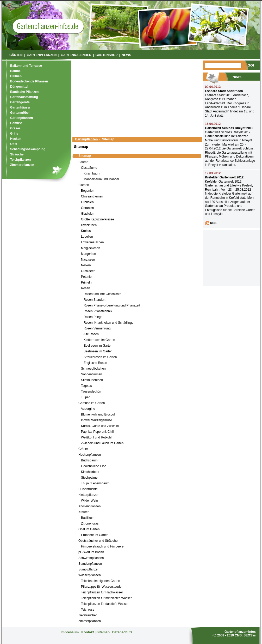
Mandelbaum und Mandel (101, 179)
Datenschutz (122, 632)
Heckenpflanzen (90, 455)
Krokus (86, 231)
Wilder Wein (89, 501)
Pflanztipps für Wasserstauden (102, 587)
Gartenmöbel (20, 113)
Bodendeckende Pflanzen (29, 81)
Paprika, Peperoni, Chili (97, 432)
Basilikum (88, 518)
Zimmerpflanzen (90, 621)
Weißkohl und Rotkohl (96, 437)
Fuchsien (87, 202)
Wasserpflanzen (90, 575)
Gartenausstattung (24, 97)
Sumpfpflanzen (89, 569)
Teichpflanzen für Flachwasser (102, 592)
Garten (48, 26)
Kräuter (83, 512)
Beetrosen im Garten (98, 351)
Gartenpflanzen (86, 139)
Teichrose (88, 610)
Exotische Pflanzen (24, 92)
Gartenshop (107, 55)
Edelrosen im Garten (98, 346)
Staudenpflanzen (90, 564)
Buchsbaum (89, 460)
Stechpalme (89, 478)
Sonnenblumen (92, 374)
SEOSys (250, 635)
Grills (14, 134)
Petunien (87, 277)
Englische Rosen (95, 363)
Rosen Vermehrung (97, 328)
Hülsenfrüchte (88, 489)
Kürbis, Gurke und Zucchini (100, 426)
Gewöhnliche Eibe (94, 466)
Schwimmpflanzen (91, 558)
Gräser (83, 449)
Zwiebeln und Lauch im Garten (102, 443)
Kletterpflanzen (89, 495)
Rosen (86, 288)
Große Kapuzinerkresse (98, 219)
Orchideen (88, 271)
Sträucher (17, 154)
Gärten (16, 55)
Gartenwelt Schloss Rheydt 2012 (229, 128)
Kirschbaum (92, 173)
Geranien (87, 208)
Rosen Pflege (93, 317)
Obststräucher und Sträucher (98, 541)
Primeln (86, 282)
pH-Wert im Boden (91, 552)
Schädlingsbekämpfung (28, 149)
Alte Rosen (91, 334)
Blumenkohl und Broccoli (98, 414)
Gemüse (16, 123)
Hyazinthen (89, 225)
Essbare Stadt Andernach (224, 91)
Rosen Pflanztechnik (98, 311)
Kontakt (88, 632)
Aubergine (88, 409)
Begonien (88, 191)
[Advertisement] (137, 97)
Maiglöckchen (91, 248)
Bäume (83, 162)
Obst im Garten (89, 529)
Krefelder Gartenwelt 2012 (224, 177)
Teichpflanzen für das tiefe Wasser (105, 604)
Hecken (16, 139)
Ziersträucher (88, 615)
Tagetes (86, 386)
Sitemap (103, 632)
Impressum (70, 632)
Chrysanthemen (92, 196)
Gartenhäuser (20, 107)
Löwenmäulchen (92, 242)
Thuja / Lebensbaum (95, 483)
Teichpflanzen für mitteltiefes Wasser (106, 598)
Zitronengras (90, 523)
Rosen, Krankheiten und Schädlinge (108, 323)
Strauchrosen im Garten (100, 357)
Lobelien (87, 237)
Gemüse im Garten (92, 403)
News (127, 55)
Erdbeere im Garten (95, 535)
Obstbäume (89, 168)
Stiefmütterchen (92, 380)
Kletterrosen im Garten (99, 340)
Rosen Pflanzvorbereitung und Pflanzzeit (112, 305)
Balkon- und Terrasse (26, 66)
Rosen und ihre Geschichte (102, 294)
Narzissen (88, 260)
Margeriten (88, 254)
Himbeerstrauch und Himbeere (102, 546)
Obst (14, 144)
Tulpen (86, 397)
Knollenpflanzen (89, 506)
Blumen (84, 185)
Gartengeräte (20, 102)
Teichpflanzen (20, 160)
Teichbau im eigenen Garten (101, 581)
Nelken (86, 265)
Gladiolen (88, 214)
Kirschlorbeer (90, 472)
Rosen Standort (94, 300)
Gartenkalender (76, 55)
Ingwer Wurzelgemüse (96, 420)
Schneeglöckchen (93, 369)
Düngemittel (19, 87)
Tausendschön (91, 392)
